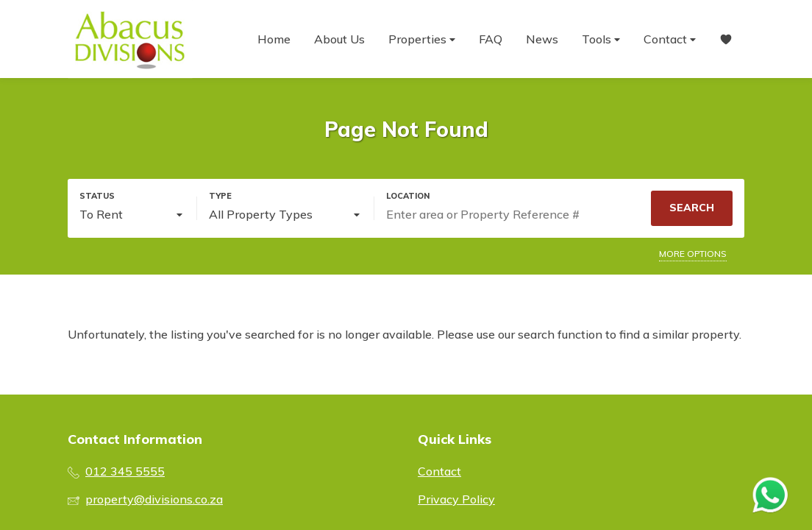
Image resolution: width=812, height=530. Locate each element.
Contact (670, 39)
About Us (339, 39)
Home (274, 39)
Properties (422, 39)
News (542, 39)
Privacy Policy (456, 499)
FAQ (491, 39)
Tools (601, 39)
